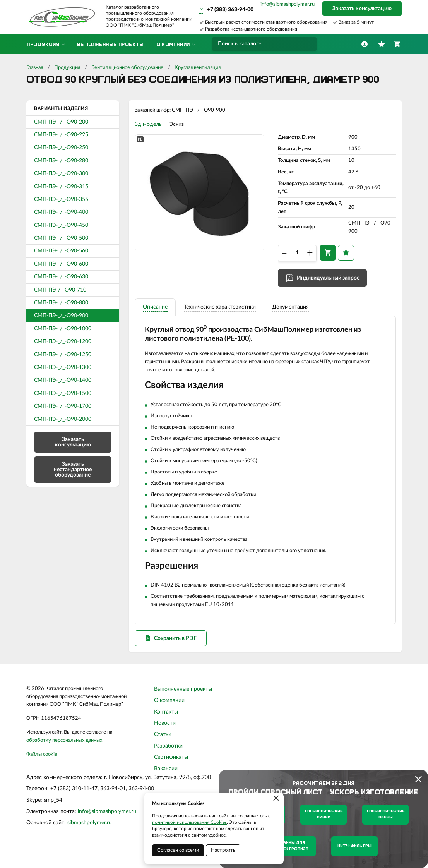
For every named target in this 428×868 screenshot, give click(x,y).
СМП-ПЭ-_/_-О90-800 (61, 303)
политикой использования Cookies (189, 822)
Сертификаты (171, 774)
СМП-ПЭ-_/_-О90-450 (61, 225)
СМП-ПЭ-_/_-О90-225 (61, 135)
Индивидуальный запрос (328, 284)
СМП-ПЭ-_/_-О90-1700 (63, 406)
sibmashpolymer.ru (90, 840)
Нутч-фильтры (354, 846)
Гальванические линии (324, 814)
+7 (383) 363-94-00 (230, 10)
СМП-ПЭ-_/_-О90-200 (61, 122)
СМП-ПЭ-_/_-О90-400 (61, 212)
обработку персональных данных (64, 757)
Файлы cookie (42, 771)
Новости (165, 740)
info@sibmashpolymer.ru (288, 4)
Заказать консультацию (362, 9)
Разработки (168, 763)
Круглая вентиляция (198, 68)
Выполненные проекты (183, 706)
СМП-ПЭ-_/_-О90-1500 (63, 393)
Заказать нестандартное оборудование (73, 470)
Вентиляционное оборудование (127, 68)
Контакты (166, 729)
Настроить (223, 850)
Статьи (163, 751)
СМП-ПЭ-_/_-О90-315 (61, 187)
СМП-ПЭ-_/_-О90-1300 (63, 367)
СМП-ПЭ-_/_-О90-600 (61, 264)
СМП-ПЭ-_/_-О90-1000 (63, 329)
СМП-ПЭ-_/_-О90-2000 (63, 419)
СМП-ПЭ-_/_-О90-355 (61, 199)
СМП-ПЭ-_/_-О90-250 (61, 148)
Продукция (67, 68)
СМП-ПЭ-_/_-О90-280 (61, 161)
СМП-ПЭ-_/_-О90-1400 (63, 380)
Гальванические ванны (386, 814)
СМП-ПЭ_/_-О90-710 (60, 290)
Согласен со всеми (178, 850)
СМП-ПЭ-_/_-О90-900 (61, 316)
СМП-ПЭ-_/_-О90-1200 (63, 341)
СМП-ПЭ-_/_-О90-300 (61, 173)
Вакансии (166, 786)
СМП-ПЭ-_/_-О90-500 (61, 238)
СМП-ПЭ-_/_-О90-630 (61, 277)
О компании (169, 717)
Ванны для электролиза (293, 846)
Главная (35, 68)
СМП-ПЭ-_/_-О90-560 (61, 251)
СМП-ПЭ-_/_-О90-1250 (63, 355)
